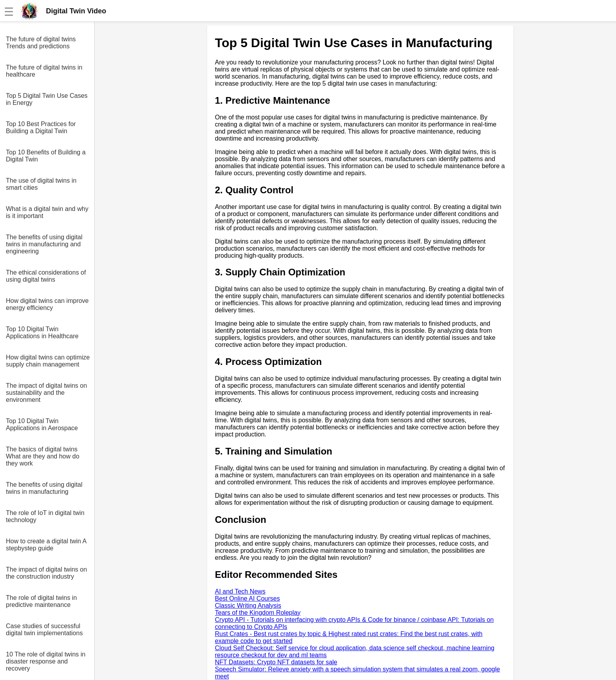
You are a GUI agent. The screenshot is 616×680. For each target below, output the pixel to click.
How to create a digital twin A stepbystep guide (46, 545)
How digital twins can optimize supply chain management (48, 361)
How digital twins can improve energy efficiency (47, 304)
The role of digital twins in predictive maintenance (41, 601)
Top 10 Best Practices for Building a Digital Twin (41, 127)
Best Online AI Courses (247, 598)
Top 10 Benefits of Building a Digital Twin (46, 156)
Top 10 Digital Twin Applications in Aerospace (42, 424)
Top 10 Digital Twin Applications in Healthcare (42, 333)
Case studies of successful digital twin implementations (44, 630)
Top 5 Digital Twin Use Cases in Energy (47, 99)
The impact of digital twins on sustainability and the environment (46, 393)
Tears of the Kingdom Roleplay (258, 613)
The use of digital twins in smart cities (41, 184)
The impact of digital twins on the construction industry (46, 573)
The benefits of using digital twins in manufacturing (44, 488)
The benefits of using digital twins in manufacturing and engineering (44, 244)
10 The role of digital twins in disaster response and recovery (46, 661)
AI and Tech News (240, 591)
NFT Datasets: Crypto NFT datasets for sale (276, 662)
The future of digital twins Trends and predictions (41, 43)
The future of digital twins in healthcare (44, 71)
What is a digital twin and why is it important (47, 212)
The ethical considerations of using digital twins (46, 276)
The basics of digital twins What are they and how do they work (43, 456)
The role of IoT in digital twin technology (45, 516)
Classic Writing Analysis (248, 606)
